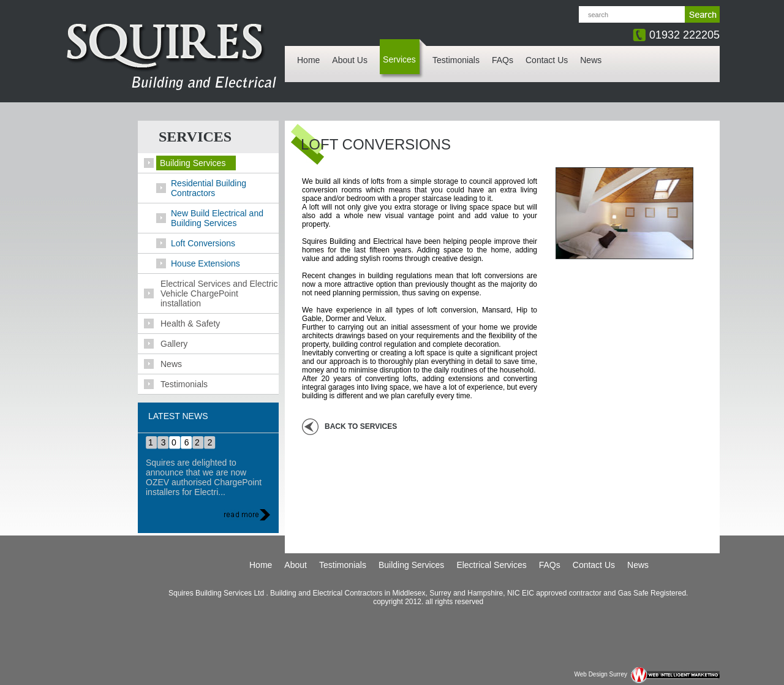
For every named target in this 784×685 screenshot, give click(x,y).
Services (399, 59)
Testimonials (456, 60)
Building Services (411, 565)
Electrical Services (491, 565)
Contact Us (547, 60)
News (591, 60)
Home (308, 60)
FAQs (503, 60)
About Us (350, 60)
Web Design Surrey (601, 674)
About (296, 565)
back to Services (361, 426)
